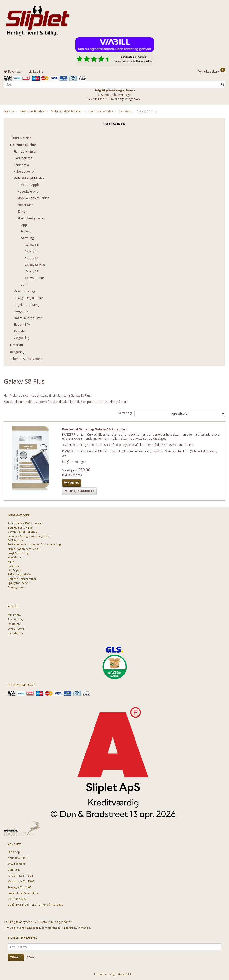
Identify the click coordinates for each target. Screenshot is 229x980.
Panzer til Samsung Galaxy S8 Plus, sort (95, 430)
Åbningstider (16, 587)
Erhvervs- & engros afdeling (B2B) (29, 536)
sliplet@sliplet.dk (27, 893)
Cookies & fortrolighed (22, 532)
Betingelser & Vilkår (20, 527)
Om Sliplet (14, 570)
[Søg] (223, 84)
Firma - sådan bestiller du (24, 549)
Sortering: (125, 413)
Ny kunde (14, 566)
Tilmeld (16, 957)
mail (124, 402)
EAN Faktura (15, 540)
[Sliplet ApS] (37, 19)
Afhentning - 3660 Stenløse (25, 523)
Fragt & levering (18, 553)
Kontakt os (14, 557)
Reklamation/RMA (19, 574)
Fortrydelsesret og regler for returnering (34, 544)
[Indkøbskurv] (212, 71)
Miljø (11, 561)
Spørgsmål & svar (19, 583)
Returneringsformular (22, 579)
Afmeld (32, 957)
